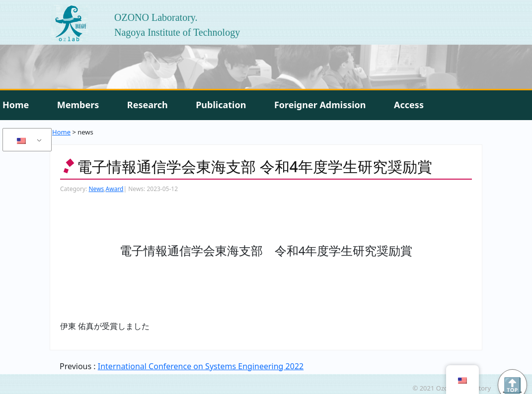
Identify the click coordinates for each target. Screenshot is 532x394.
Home (16, 105)
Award (115, 189)
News (96, 189)
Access (409, 105)
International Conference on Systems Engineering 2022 (201, 366)
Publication (221, 105)
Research (148, 105)
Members (78, 105)
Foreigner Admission (320, 105)
